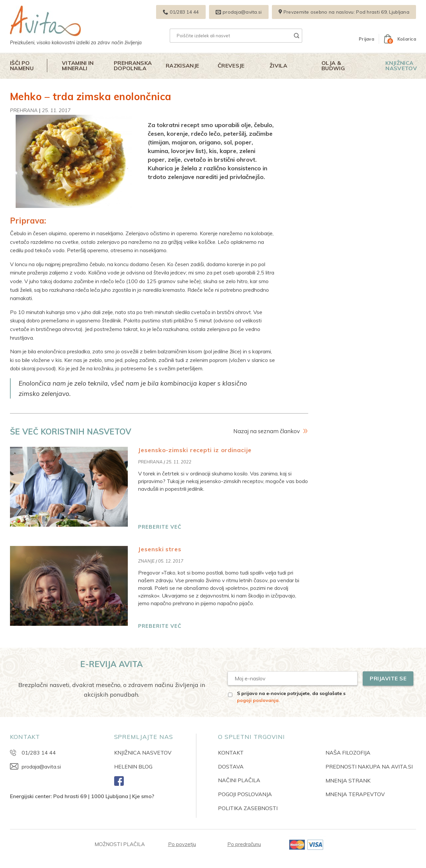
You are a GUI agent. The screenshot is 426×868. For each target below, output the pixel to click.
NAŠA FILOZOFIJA (348, 753)
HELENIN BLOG (133, 767)
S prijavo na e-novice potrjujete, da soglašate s (291, 697)
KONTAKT (231, 753)
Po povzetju (182, 844)
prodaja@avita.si (41, 767)
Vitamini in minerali (78, 66)
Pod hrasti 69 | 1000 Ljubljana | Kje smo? (104, 796)
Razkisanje (182, 66)
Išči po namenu (22, 66)
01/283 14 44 (39, 753)
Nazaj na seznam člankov (267, 431)
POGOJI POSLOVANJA (245, 794)
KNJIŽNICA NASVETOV (143, 753)
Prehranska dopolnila (133, 66)
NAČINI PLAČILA (239, 780)
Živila (278, 66)
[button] (366, 39)
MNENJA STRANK (348, 781)
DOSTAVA (231, 767)
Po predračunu (244, 844)
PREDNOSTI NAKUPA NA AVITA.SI (369, 767)
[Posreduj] (297, 36)
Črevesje (231, 66)
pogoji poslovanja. (258, 700)
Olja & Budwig (333, 66)
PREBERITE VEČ (160, 527)
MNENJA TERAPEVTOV (355, 794)
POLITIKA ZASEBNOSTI (248, 808)
